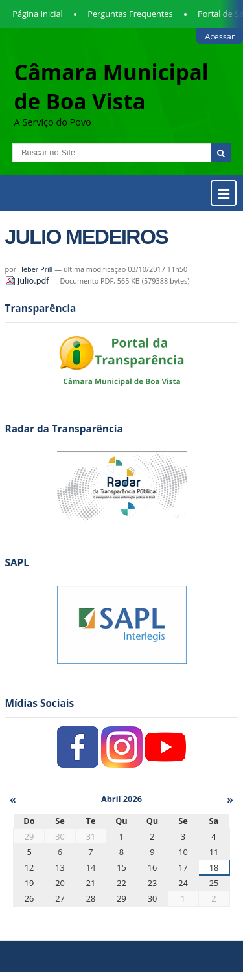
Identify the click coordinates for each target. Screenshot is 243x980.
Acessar (220, 36)
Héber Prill (35, 269)
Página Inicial (38, 14)
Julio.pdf (28, 280)
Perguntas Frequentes (130, 14)
